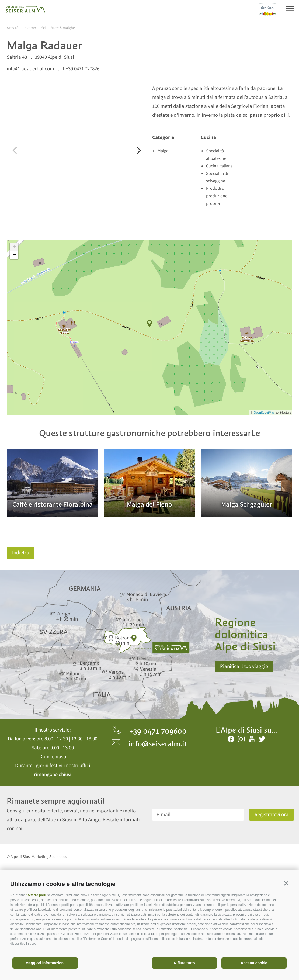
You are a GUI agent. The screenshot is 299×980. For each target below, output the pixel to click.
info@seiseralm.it (149, 744)
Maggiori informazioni (45, 963)
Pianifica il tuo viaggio (244, 666)
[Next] (138, 150)
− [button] (14, 255)
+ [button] (14, 247)
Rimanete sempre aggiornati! (56, 801)
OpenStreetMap (265, 413)
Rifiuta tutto (184, 963)
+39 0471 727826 (83, 69)
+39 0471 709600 (150, 731)
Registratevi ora (272, 815)
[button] (286, 883)
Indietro (21, 553)
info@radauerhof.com (30, 69)
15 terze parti (36, 895)
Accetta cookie (254, 963)
